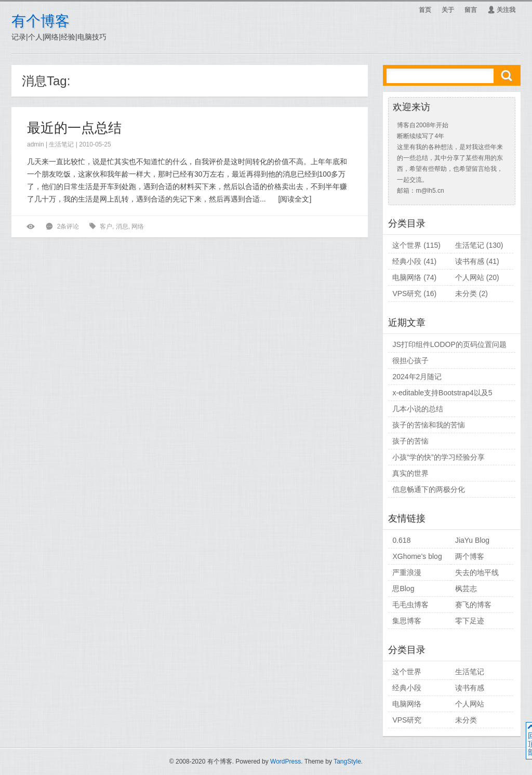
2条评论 (68, 226)
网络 (138, 226)
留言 (471, 10)
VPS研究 (407, 293)
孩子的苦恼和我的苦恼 (429, 425)
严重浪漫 (407, 572)
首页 (425, 10)
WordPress (285, 761)
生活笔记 (61, 144)
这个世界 (407, 245)
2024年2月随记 (417, 377)
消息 (122, 226)
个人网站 (470, 277)
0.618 (401, 540)
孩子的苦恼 (410, 441)
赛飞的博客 (473, 605)
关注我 (501, 10)
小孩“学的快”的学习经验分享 (438, 457)
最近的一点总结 (74, 128)
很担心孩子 (410, 360)
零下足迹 (470, 621)
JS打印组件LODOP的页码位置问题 (449, 344)
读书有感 (470, 261)
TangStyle (347, 761)
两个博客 (470, 556)
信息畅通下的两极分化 (429, 489)
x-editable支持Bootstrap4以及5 (442, 393)
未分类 (466, 293)
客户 (106, 226)
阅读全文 (295, 199)
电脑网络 (407, 277)
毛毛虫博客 (410, 605)
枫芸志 (466, 589)
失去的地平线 (477, 572)
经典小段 (407, 261)
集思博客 (407, 621)
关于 (448, 10)
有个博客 (41, 21)
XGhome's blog (417, 556)
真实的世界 (410, 473)
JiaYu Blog (472, 540)
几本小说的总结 (418, 409)
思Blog (403, 589)
